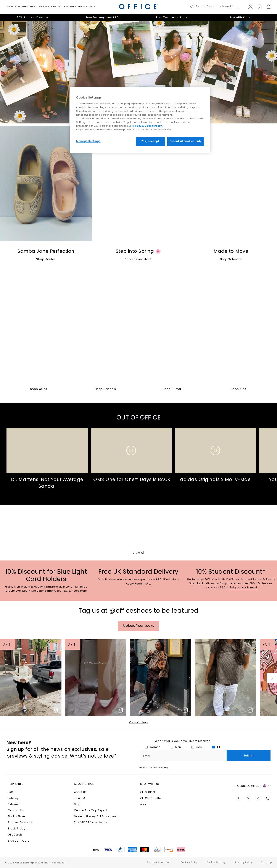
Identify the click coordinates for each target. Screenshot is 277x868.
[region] (140, 120)
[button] (272, 678)
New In (12, 6)
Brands (83, 6)
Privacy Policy (244, 862)
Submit (249, 756)
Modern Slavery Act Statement (95, 816)
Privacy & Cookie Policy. (147, 126)
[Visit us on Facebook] (239, 798)
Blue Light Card (19, 841)
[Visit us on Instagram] (258, 798)
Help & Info (16, 784)
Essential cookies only (186, 141)
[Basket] (266, 7)
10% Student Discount (33, 17)
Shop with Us (150, 784)
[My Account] (248, 7)
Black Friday (17, 828)
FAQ (10, 792)
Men (33, 6)
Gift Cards (15, 835)
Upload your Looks (139, 626)
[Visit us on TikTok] (268, 798)
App (143, 804)
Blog (77, 804)
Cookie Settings (216, 862)
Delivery (13, 798)
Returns (13, 804)
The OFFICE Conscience (91, 822)
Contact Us (16, 810)
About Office (84, 784)
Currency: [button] (254, 786)
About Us (80, 792)
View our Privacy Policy (153, 768)
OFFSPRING (148, 792)
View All (139, 553)
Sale (92, 6)
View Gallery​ (138, 722)
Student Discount (20, 822)
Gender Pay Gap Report (91, 810)
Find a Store (16, 816)
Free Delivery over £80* (103, 17)
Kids (54, 6)
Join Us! (80, 798)
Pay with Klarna (241, 17)
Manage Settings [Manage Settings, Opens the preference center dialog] (88, 141)
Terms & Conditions (159, 862)
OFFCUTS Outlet (151, 798)
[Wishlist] (257, 7)
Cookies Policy (189, 862)
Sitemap (266, 862)
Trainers (43, 6)
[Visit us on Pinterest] (248, 798)
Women (23, 6)
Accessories (67, 6)
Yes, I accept (150, 141)
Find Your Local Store (172, 17)
